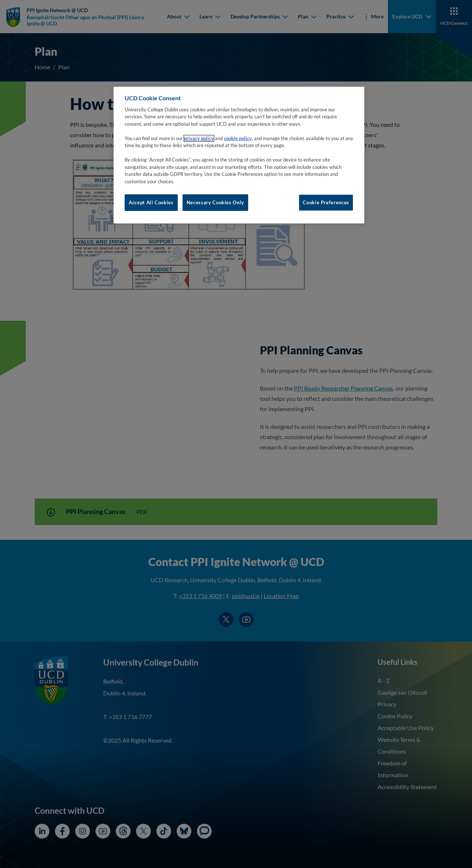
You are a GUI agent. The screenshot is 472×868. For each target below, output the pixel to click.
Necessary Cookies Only (215, 202)
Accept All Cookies (151, 202)
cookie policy (238, 138)
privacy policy (199, 138)
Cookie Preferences (326, 202)
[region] (239, 155)
